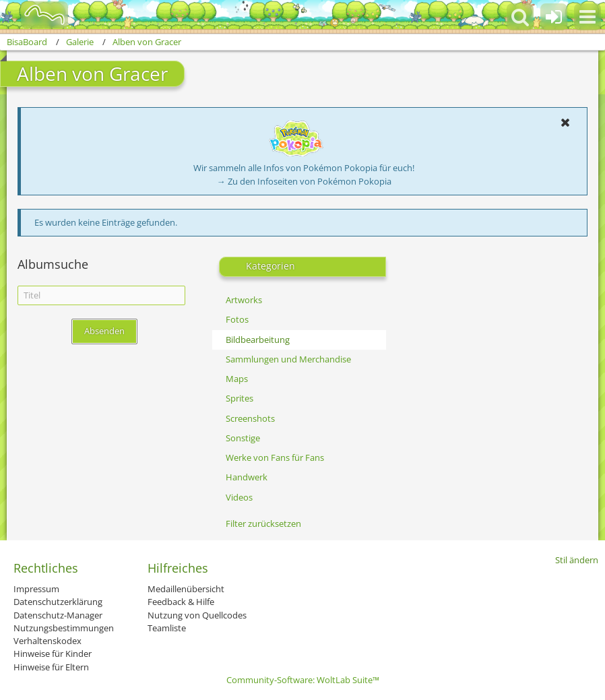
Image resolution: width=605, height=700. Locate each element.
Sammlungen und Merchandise (288, 359)
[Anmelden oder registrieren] (554, 17)
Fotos (237, 319)
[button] (587, 17)
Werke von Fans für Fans (275, 457)
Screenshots (250, 418)
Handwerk (247, 477)
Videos (239, 497)
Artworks (244, 300)
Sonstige (243, 438)
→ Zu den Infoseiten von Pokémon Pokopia (304, 181)
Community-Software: (303, 680)
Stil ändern (577, 560)
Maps (237, 379)
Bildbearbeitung (258, 340)
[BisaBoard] (36, 15)
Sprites (240, 398)
